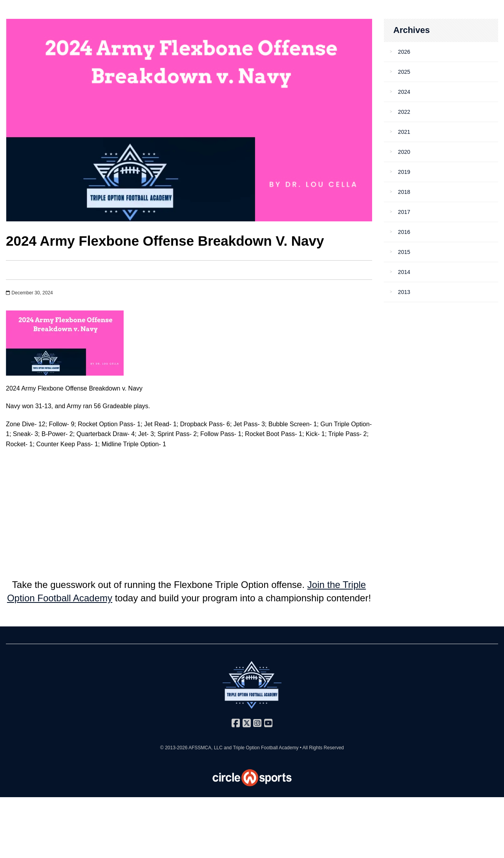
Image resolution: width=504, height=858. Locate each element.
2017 (404, 212)
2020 (404, 152)
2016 (404, 232)
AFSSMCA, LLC (205, 748)
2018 (404, 192)
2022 (404, 112)
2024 (404, 92)
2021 (404, 132)
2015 (404, 252)
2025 (404, 72)
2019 (404, 172)
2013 (404, 292)
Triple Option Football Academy (266, 748)
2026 (404, 52)
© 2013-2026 (174, 748)
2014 (404, 272)
